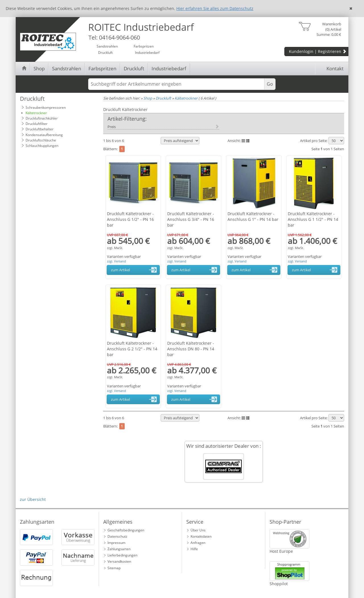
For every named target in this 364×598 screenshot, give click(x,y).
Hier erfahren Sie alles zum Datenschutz (215, 8)
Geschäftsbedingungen (126, 530)
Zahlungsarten (119, 549)
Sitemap (114, 568)
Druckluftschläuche (41, 140)
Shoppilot (279, 584)
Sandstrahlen (67, 68)
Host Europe (281, 551)
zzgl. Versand (116, 261)
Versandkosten (119, 561)
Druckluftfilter (37, 124)
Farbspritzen (102, 68)
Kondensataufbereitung (44, 135)
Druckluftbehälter (40, 129)
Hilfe (194, 549)
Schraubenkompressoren (46, 107)
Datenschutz (117, 536)
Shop (39, 68)
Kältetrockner (36, 113)
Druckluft (134, 68)
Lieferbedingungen (122, 555)
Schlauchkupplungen (42, 146)
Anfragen (198, 543)
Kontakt (331, 68)
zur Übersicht (33, 499)
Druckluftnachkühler (42, 118)
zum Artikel (135, 270)
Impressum (116, 543)
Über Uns (198, 530)
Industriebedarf (169, 68)
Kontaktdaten (201, 536)
